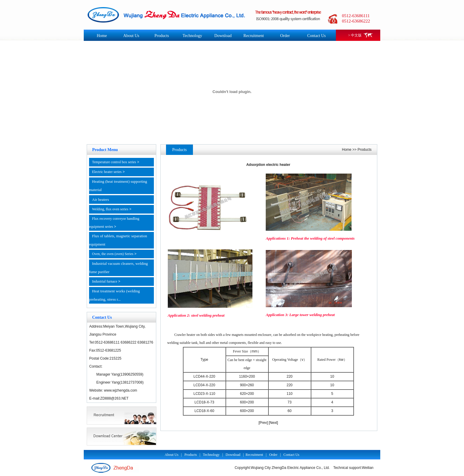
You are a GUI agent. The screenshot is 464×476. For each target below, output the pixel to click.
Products (162, 36)
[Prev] (263, 423)
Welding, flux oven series (110, 209)
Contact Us (316, 36)
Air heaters (100, 199)
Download (223, 36)
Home (102, 36)
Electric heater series (107, 172)
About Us (131, 36)
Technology (192, 36)
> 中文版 (355, 35)
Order (285, 36)
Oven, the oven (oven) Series (113, 254)
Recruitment (253, 36)
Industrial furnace (105, 281)
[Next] (273, 423)
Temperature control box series (114, 162)
